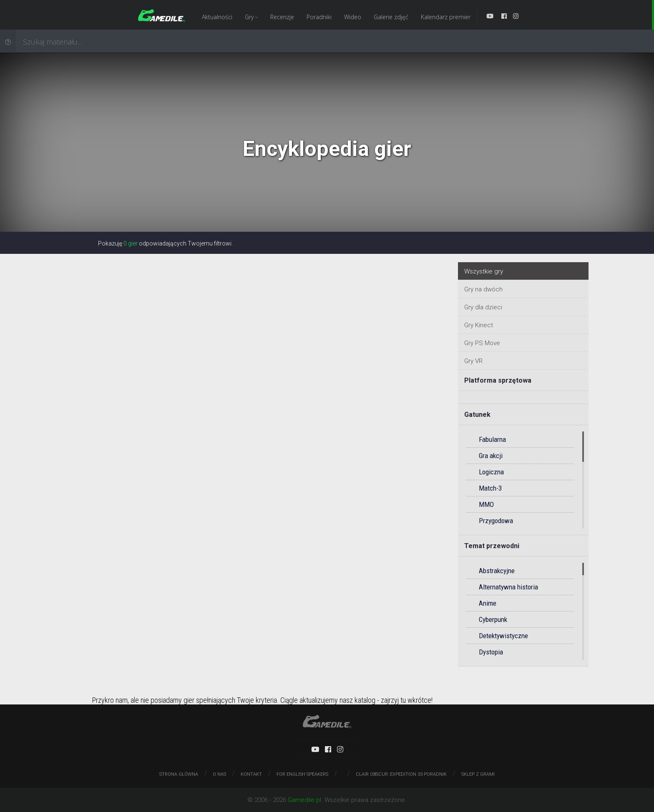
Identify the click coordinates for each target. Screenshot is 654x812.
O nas (219, 774)
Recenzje (282, 17)
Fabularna (492, 439)
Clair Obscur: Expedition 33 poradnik (401, 774)
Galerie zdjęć (391, 17)
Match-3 (490, 488)
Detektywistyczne (503, 636)
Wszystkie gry (484, 271)
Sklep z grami (478, 774)
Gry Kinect (479, 325)
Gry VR (473, 361)
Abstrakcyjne (497, 571)
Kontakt (251, 774)
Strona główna (179, 774)
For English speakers (302, 774)
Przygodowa (496, 521)
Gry (251, 17)
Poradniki (319, 17)
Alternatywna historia (508, 587)
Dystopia (491, 652)
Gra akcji (491, 456)
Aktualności (217, 17)
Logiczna (491, 472)
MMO (486, 504)
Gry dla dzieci (483, 307)
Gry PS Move (482, 343)
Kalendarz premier (446, 17)
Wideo (353, 17)
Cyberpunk (493, 619)
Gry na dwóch (483, 289)
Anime (488, 603)
